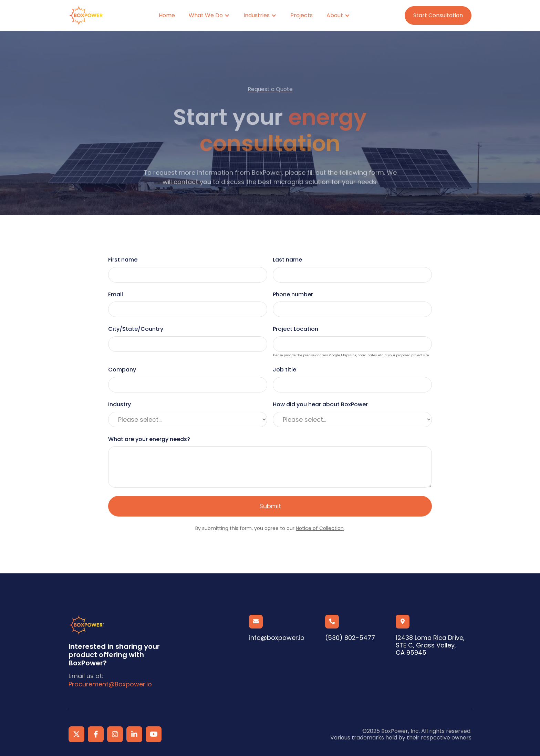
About (335, 15)
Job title (284, 370)
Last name (287, 260)
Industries (257, 15)
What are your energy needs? (149, 439)
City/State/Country (136, 329)
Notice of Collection (320, 528)
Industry (120, 405)
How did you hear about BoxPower (320, 405)
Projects (302, 15)
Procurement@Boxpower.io (110, 684)
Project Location (295, 329)
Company (122, 370)
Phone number (293, 295)
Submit (270, 506)
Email (116, 295)
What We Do (206, 15)
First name (123, 260)
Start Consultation (438, 15)
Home (167, 15)
